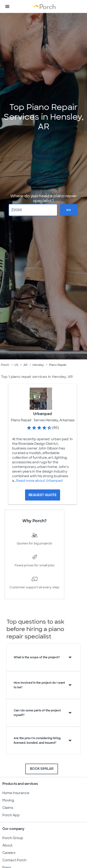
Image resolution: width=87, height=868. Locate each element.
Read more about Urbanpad (39, 481)
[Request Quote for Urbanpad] (43, 495)
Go (69, 210)
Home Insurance (16, 793)
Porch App (11, 815)
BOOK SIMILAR (42, 769)
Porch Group (13, 838)
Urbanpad (43, 414)
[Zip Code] (33, 210)
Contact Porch (14, 860)
